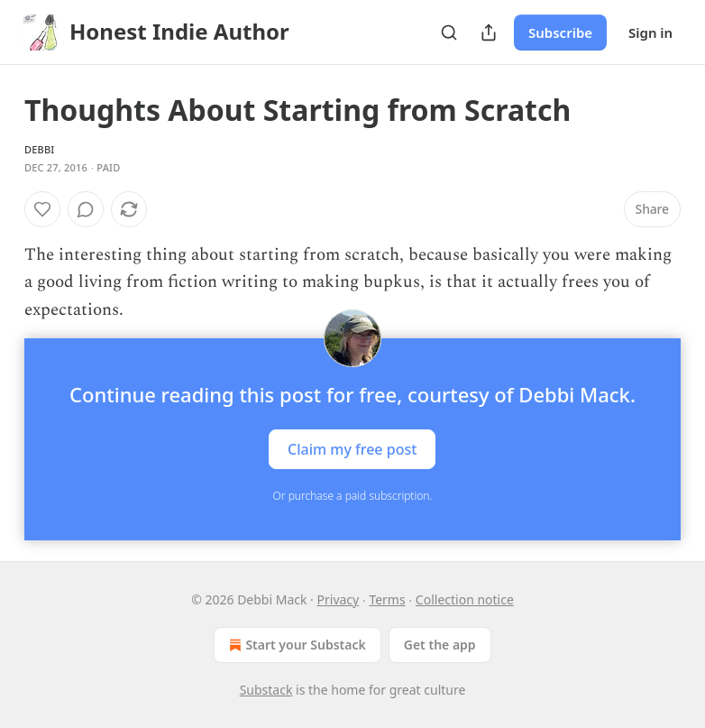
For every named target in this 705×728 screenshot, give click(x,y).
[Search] (449, 32)
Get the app (440, 645)
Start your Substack (295, 645)
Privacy (339, 599)
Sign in (650, 32)
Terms (387, 599)
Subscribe (560, 32)
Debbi (39, 149)
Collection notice (465, 599)
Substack (266, 690)
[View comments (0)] (86, 209)
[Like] (42, 209)
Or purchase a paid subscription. (353, 496)
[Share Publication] (489, 32)
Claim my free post (352, 449)
